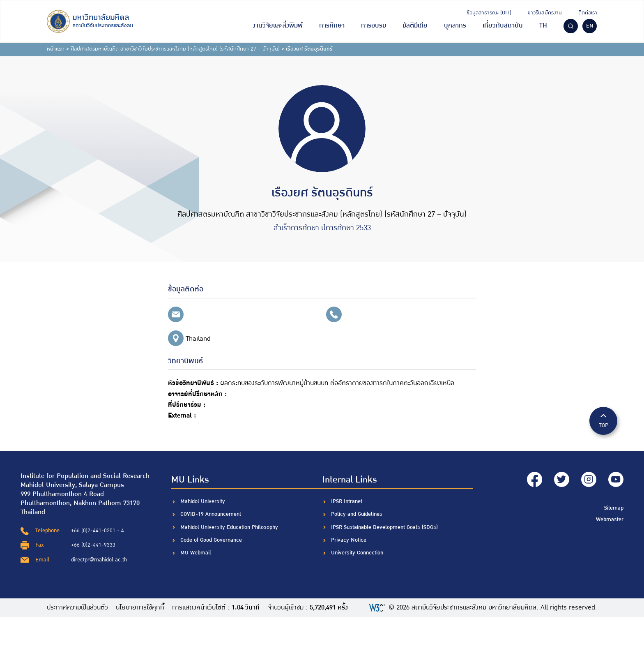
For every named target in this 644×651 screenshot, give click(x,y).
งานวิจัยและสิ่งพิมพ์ (278, 26)
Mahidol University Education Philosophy (229, 527)
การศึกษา (332, 26)
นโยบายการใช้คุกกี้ (140, 608)
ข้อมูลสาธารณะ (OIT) (489, 13)
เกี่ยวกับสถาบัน (503, 26)
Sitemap (614, 507)
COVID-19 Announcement (212, 514)
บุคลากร (455, 26)
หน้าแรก (56, 49)
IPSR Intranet (347, 501)
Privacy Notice (349, 540)
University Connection (357, 553)
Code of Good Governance (211, 540)
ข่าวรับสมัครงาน (545, 13)
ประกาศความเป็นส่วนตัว (77, 608)
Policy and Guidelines (357, 514)
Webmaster (610, 518)
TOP (603, 420)
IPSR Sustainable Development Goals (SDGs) (384, 527)
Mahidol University (203, 501)
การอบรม (374, 26)
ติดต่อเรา (588, 13)
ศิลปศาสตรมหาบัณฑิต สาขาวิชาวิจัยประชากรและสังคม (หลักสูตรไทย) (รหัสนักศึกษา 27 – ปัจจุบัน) (175, 49)
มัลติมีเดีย (415, 26)
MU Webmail (196, 553)
